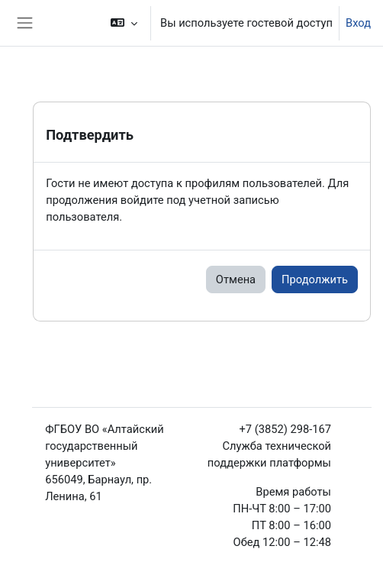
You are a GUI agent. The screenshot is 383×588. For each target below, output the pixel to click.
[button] (124, 23)
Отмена (236, 279)
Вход (358, 23)
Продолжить (315, 279)
